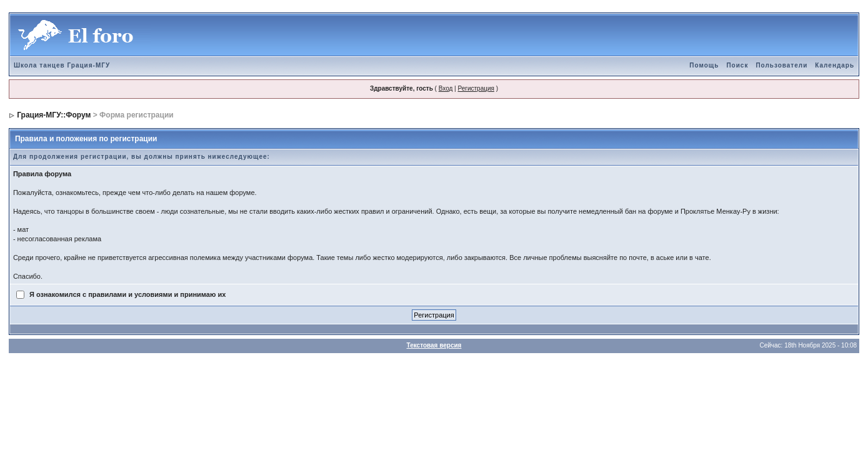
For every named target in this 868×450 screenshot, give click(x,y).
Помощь (704, 65)
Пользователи (781, 65)
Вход (446, 88)
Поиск (737, 65)
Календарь (835, 65)
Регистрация (476, 88)
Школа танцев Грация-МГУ (62, 65)
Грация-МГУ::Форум (54, 115)
